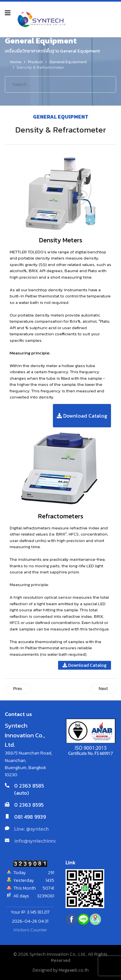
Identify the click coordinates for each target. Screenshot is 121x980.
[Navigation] (8, 13)
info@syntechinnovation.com (49, 841)
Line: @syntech (31, 829)
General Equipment (61, 117)
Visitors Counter (30, 930)
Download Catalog (82, 416)
